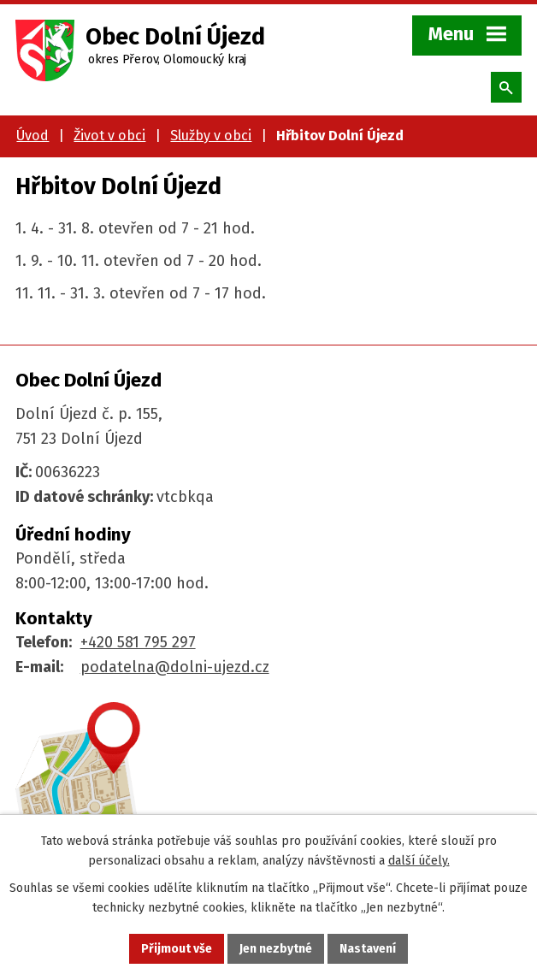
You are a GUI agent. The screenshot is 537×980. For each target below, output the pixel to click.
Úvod (32, 136)
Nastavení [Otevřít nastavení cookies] (368, 949)
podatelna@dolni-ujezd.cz (175, 667)
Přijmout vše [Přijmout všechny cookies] (177, 949)
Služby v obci (211, 136)
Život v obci (109, 136)
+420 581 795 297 (138, 642)
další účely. (419, 861)
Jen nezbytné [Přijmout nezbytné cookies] (276, 949)
